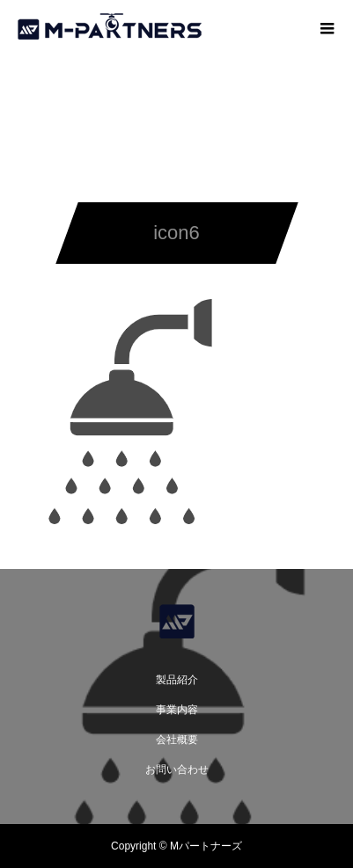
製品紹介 (177, 680)
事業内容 (177, 710)
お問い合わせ (177, 770)
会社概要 (177, 740)
